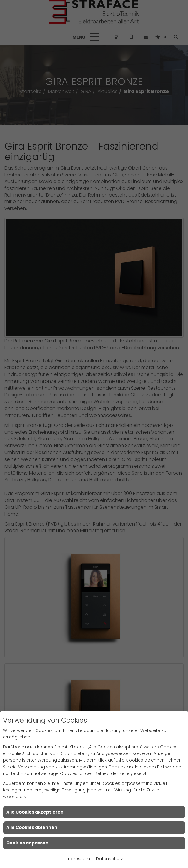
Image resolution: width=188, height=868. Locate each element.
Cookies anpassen (27, 843)
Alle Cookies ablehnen (32, 827)
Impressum (78, 859)
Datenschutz (109, 859)
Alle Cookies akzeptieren (35, 812)
